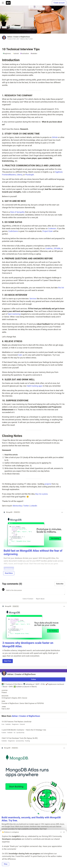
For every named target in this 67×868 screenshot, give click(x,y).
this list (61, 288)
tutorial (16, 54)
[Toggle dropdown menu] (62, 512)
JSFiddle (57, 248)
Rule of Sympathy (18, 212)
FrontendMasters (9, 175)
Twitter (26, 506)
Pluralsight (30, 175)
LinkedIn (34, 506)
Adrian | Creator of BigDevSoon (19, 37)
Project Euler (48, 231)
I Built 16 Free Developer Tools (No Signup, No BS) (33, 740)
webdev (34, 54)
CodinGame (13, 231)
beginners (7, 54)
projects (48, 484)
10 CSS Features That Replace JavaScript (33, 723)
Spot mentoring (14, 314)
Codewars (52, 228)
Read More (9, 573)
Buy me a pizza (41, 494)
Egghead (59, 172)
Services (33, 299)
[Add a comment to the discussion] (35, 592)
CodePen (49, 248)
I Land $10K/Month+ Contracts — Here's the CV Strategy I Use (33, 731)
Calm (20, 355)
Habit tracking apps (35, 386)
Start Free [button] (8, 661)
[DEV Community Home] (8, 3)
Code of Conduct (28, 599)
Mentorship (17, 506)
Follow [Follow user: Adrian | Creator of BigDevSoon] (34, 679)
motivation (25, 54)
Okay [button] (6, 864)
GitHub (55, 137)
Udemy (20, 175)
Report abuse (40, 599)
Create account (59, 3)
